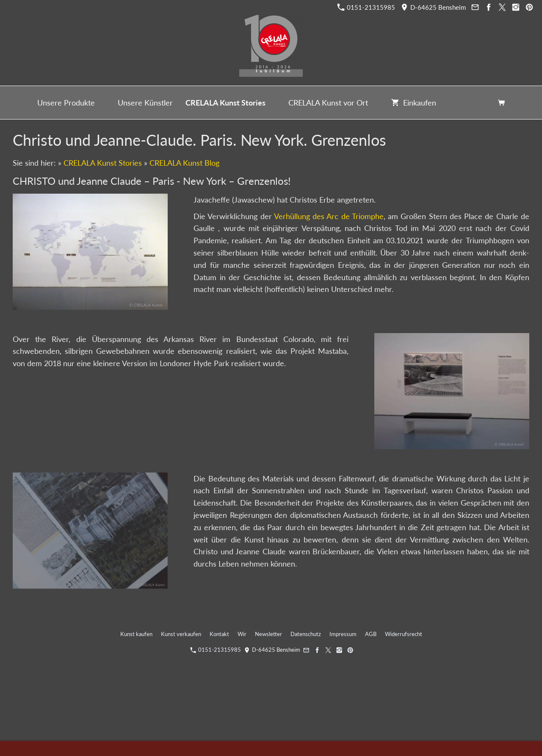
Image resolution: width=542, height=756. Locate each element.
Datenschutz (306, 634)
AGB (371, 634)
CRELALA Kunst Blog (184, 163)
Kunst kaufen (136, 634)
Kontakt (219, 634)
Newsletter (268, 634)
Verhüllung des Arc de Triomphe (329, 216)
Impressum (343, 634)
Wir (242, 634)
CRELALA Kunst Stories (103, 163)
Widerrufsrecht (404, 634)
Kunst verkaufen (181, 634)
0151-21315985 (366, 7)
